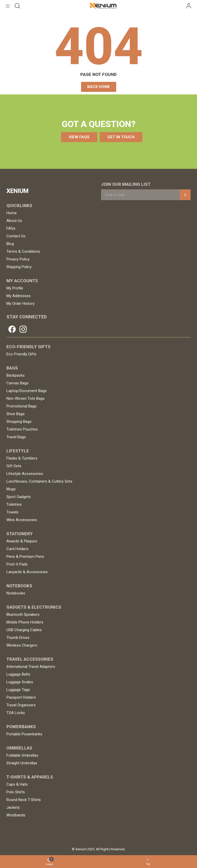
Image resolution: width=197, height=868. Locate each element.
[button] (99, 87)
